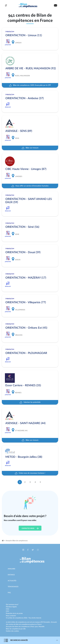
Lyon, (37, 627)
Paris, (33, 627)
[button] (23, 550)
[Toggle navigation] (6, 5)
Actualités (12, 581)
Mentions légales (11, 607)
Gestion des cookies (12, 631)
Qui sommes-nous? (12, 604)
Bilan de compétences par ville (16, 629)
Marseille (41, 627)
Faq (9, 593)
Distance (11, 575)
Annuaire (11, 569)
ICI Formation (46, 622)
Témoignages (13, 587)
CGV (7, 611)
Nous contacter (11, 616)
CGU (7, 609)
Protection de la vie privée (14, 613)
